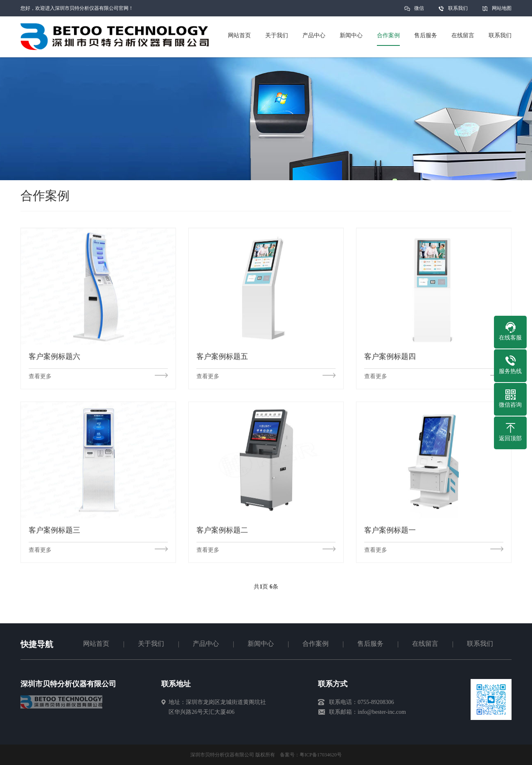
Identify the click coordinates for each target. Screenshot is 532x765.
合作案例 (316, 644)
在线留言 (425, 644)
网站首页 (96, 644)
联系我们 (458, 8)
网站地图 (502, 8)
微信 (419, 11)
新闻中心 (261, 644)
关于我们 (151, 644)
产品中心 (206, 644)
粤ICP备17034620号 (321, 755)
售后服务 (370, 644)
